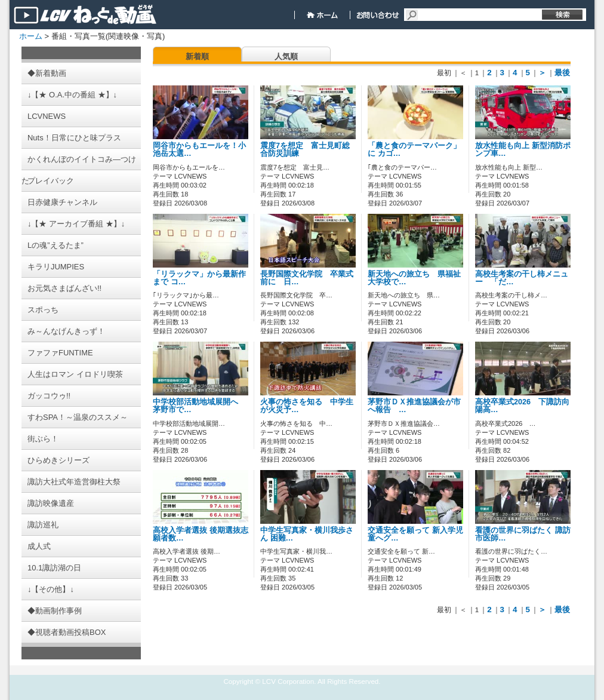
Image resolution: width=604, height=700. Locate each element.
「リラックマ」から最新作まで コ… (199, 278)
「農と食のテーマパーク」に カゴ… (414, 150)
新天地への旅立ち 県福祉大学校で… (414, 278)
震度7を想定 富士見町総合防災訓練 (305, 150)
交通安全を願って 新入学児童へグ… (415, 534)
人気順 (286, 56)
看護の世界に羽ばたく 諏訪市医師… (523, 534)
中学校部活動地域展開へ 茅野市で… (199, 406)
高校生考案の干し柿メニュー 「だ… (522, 278)
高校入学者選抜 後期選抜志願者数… (201, 534)
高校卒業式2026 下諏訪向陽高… (522, 406)
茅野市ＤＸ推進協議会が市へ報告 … (414, 406)
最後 (562, 73)
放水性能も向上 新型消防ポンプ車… (523, 150)
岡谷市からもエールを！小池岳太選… (199, 150)
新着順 (197, 56)
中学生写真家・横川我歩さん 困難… (307, 534)
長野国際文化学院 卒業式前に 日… (307, 278)
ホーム (31, 36)
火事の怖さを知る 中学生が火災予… (307, 406)
